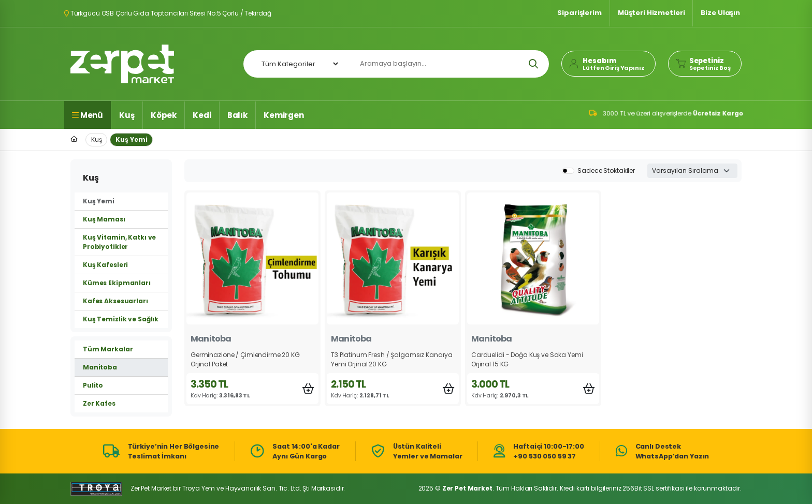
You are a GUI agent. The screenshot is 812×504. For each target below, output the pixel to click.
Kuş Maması (104, 219)
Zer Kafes (99, 403)
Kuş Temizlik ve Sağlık (121, 319)
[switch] (568, 171)
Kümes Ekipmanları (117, 283)
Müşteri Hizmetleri (651, 13)
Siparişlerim (579, 13)
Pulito (93, 385)
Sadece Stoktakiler (606, 171)
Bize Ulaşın (720, 13)
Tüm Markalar (108, 349)
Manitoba (100, 367)
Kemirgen (284, 115)
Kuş (127, 115)
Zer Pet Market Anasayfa (122, 64)
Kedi (202, 115)
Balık (237, 115)
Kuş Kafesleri (105, 265)
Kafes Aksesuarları (115, 301)
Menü (88, 115)
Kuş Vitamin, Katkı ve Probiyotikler (119, 242)
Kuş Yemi (131, 139)
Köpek (164, 115)
